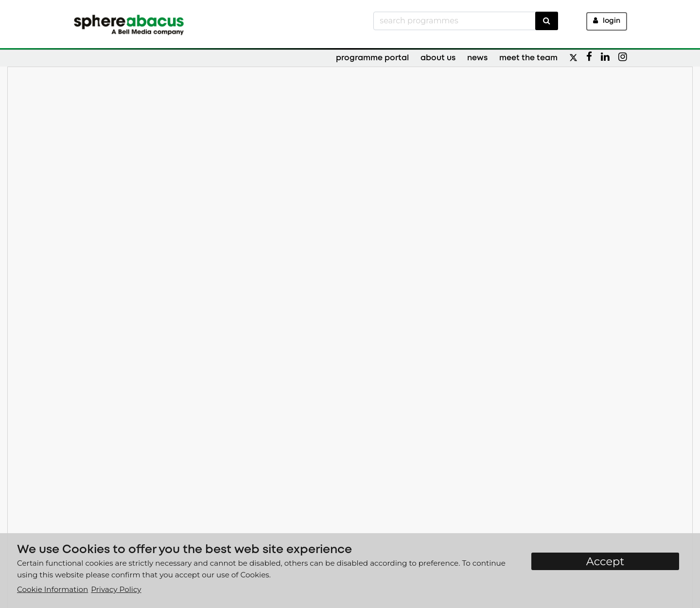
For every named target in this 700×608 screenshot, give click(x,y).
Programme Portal (372, 58)
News (477, 58)
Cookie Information (52, 589)
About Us (438, 58)
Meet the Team (528, 58)
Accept (605, 561)
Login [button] (607, 21)
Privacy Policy (116, 589)
